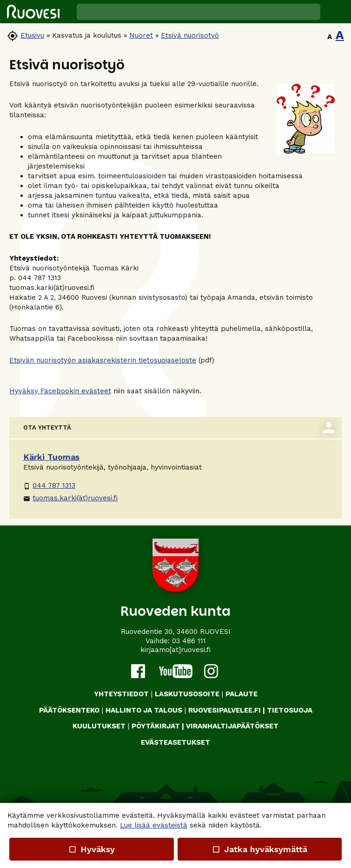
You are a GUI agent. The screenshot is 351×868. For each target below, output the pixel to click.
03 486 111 (189, 641)
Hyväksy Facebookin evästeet (60, 391)
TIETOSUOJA (290, 710)
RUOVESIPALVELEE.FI (225, 710)
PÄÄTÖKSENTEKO (69, 710)
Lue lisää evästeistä (154, 825)
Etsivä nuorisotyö (190, 35)
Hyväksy (92, 849)
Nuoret (141, 35)
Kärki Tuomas (51, 457)
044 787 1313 (49, 485)
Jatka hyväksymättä (260, 849)
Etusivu (32, 35)
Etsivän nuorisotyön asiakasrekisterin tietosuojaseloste (103, 360)
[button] (336, 12)
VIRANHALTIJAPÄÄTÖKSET (232, 726)
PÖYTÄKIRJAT (156, 726)
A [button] (330, 37)
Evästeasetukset (175, 742)
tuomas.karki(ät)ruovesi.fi (70, 498)
